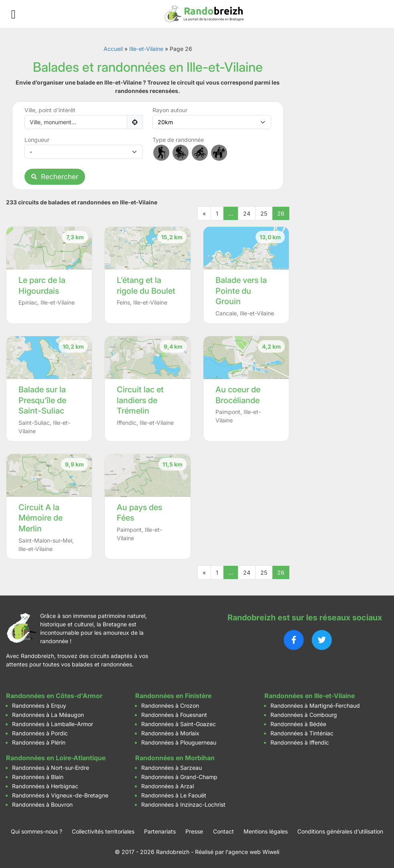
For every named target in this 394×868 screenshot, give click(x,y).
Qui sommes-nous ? (37, 831)
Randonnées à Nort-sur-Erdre (51, 768)
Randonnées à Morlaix (170, 733)
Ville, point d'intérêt (50, 110)
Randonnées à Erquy (39, 706)
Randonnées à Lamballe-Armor (53, 724)
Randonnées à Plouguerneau (179, 742)
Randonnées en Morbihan (175, 758)
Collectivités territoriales (103, 831)
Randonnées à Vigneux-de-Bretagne (60, 795)
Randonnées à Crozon (170, 706)
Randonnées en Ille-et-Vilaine (310, 696)
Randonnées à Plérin (39, 742)
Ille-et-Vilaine (146, 49)
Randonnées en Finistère (173, 696)
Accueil (113, 49)
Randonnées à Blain (38, 777)
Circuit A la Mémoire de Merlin (41, 518)
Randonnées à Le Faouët (174, 795)
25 (264, 213)
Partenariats (160, 831)
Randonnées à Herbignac (45, 786)
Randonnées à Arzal (168, 786)
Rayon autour (170, 110)
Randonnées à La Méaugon (48, 715)
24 (247, 213)
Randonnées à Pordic (40, 733)
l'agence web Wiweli (252, 852)
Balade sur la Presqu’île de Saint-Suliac (42, 400)
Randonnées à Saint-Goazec (179, 724)
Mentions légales (266, 831)
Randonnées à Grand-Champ (179, 777)
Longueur (37, 140)
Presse (194, 831)
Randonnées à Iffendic (300, 742)
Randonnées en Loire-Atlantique (56, 758)
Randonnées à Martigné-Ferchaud (315, 706)
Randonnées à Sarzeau (172, 768)
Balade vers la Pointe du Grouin (241, 291)
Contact (223, 831)
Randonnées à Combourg (304, 715)
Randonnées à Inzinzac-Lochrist (183, 804)
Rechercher (55, 177)
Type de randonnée (178, 140)
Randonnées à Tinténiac (302, 733)
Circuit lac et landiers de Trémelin (140, 400)
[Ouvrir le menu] (13, 14)
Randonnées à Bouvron (42, 804)
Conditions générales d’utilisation (340, 831)
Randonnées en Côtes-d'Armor (54, 696)
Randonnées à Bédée (298, 724)
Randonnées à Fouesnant (174, 715)
